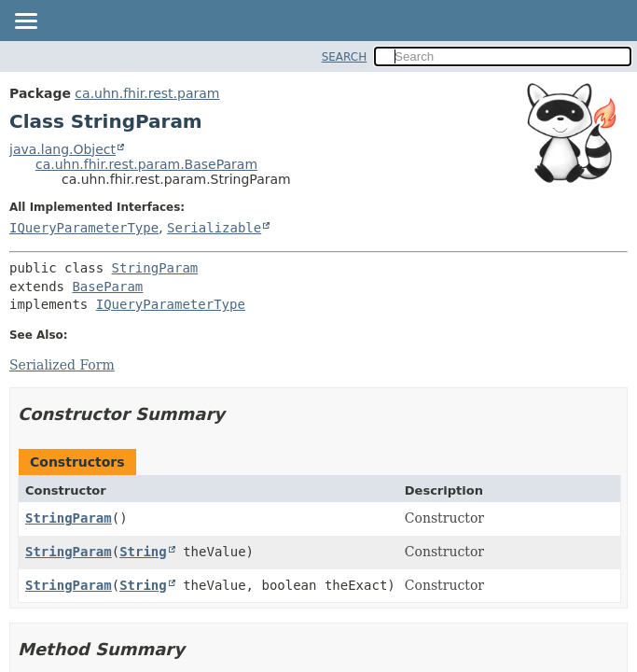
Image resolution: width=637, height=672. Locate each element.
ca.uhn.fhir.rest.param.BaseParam (146, 164)
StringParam (155, 268)
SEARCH (345, 57)
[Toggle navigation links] (25, 22)
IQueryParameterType (84, 228)
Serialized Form (62, 365)
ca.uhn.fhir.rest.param (147, 93)
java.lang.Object (62, 149)
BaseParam (107, 287)
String (143, 552)
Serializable (214, 228)
